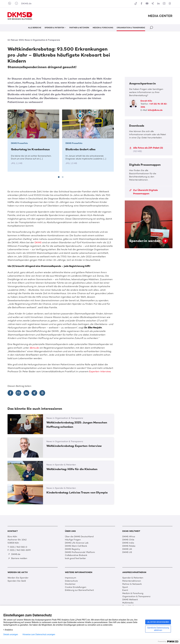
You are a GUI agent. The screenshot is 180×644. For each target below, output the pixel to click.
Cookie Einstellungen (76, 587)
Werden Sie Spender (18, 578)
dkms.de (34, 348)
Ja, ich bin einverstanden (158, 622)
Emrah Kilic (146, 101)
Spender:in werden (149, 224)
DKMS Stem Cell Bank (76, 546)
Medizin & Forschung (133, 593)
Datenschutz (71, 581)
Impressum (70, 578)
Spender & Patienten (133, 578)
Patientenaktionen (132, 581)
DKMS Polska (129, 546)
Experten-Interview (100, 371)
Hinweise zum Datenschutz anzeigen (39, 634)
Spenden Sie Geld (17, 581)
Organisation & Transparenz (136, 596)
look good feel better (75, 558)
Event (125, 590)
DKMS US (127, 552)
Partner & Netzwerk (132, 584)
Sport (125, 587)
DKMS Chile (128, 540)
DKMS (38, 242)
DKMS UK (127, 549)
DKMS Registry (72, 549)
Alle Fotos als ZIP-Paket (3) (146, 149)
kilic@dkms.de (155, 110)
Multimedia (128, 603)
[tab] (59, 177)
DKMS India (128, 543)
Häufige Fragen (73, 540)
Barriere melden (18, 558)
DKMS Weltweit (130, 600)
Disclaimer (70, 584)
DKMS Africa (129, 537)
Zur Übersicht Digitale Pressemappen (144, 192)
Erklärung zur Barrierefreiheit (79, 590)
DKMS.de (26, 3)
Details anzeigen (11, 634)
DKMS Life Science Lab (77, 543)
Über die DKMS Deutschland (79, 537)
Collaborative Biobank (76, 555)
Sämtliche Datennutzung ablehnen (158, 629)
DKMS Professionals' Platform (80, 552)
